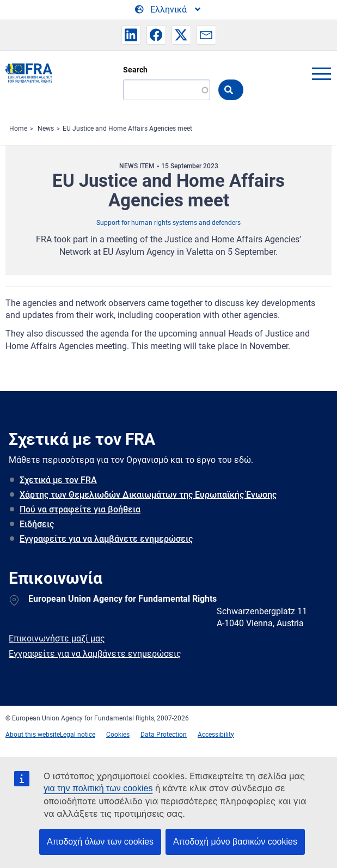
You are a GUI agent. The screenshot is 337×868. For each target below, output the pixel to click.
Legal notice (78, 735)
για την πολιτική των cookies (98, 788)
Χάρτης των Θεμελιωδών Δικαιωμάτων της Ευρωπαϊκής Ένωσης (148, 495)
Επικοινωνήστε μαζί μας (57, 638)
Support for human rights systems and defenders (168, 223)
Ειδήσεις (37, 524)
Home (18, 129)
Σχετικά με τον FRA (58, 480)
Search (135, 70)
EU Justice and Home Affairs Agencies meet (127, 129)
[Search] (167, 90)
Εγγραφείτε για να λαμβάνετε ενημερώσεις (106, 539)
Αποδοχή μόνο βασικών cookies (235, 842)
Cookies (118, 735)
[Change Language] (168, 10)
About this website (33, 735)
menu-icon (321, 74)
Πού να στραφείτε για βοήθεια (80, 509)
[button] (131, 35)
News (46, 129)
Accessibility (216, 735)
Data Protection (164, 735)
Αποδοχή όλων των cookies (100, 842)
